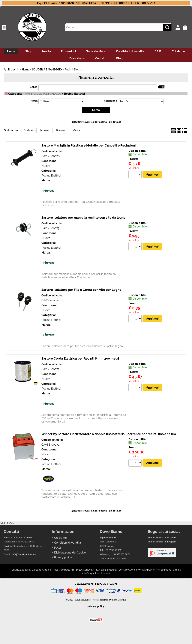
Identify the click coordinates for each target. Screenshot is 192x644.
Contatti (113, 60)
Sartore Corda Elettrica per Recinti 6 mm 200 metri (80, 360)
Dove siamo (88, 60)
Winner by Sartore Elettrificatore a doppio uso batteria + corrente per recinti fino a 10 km (109, 435)
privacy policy (96, 608)
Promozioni (80, 52)
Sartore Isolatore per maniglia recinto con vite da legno (83, 219)
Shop (38, 52)
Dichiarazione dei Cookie (70, 554)
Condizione (111, 102)
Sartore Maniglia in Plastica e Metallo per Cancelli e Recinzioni (88, 147)
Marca (34, 102)
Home (19, 52)
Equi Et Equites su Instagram (162, 543)
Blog (133, 60)
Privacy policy (63, 559)
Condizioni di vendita (144, 52)
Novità (57, 52)
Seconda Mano (109, 52)
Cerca (34, 89)
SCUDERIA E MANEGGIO (47, 95)
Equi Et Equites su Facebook (162, 539)
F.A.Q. (173, 52)
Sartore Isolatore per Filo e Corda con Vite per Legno (81, 291)
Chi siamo (63, 60)
